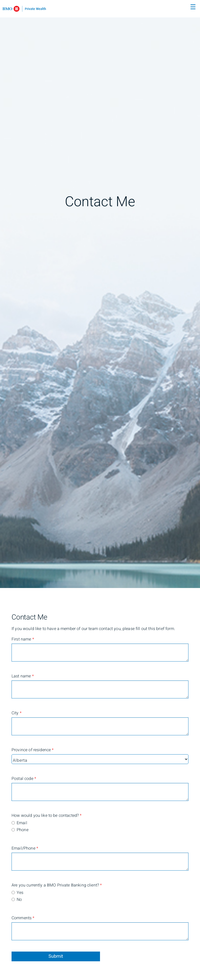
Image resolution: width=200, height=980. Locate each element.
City (17, 713)
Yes (20, 893)
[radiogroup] (100, 827)
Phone (23, 830)
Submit (56, 956)
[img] (100, 294)
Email (22, 823)
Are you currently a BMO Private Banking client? (32, 885)
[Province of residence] (100, 759)
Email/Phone (25, 848)
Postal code (24, 779)
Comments (23, 918)
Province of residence (32, 750)
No (19, 900)
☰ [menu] (193, 7)
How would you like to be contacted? (32, 816)
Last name (23, 676)
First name (23, 639)
